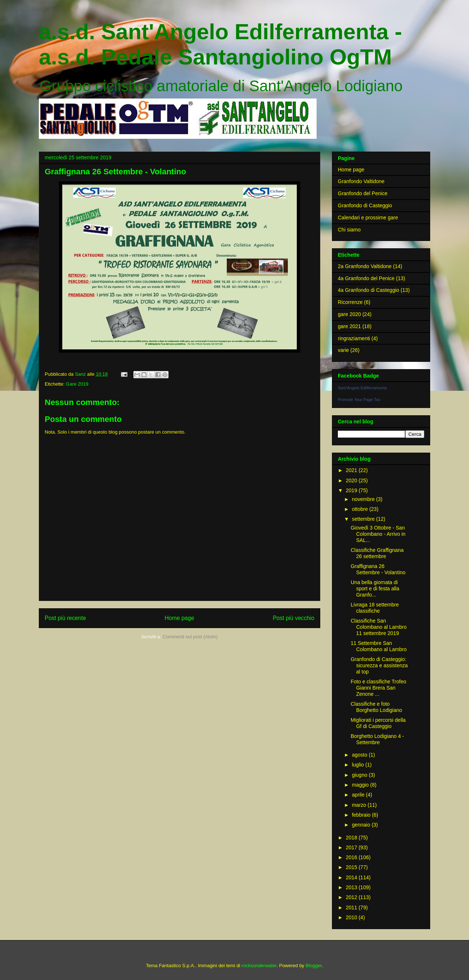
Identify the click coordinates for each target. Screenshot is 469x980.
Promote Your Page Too (359, 400)
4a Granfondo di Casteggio (368, 290)
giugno (360, 775)
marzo (360, 805)
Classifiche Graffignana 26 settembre (377, 553)
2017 (352, 847)
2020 (352, 480)
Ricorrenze (350, 302)
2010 (352, 917)
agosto (360, 755)
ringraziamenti (354, 338)
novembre (364, 499)
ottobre (360, 509)
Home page (179, 618)
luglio (359, 765)
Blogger (314, 966)
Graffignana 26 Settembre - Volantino (378, 569)
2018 (352, 838)
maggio (361, 785)
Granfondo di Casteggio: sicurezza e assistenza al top (379, 665)
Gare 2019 (77, 384)
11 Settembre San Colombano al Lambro (379, 646)
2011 (352, 907)
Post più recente (65, 618)
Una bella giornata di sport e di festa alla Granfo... (375, 589)
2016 (352, 857)
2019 (352, 490)
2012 (352, 897)
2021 (352, 470)
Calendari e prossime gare (368, 218)
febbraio (362, 815)
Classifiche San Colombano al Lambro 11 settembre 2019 (379, 627)
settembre (364, 519)
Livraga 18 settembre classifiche (375, 608)
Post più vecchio (293, 618)
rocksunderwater (259, 966)
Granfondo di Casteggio (365, 205)
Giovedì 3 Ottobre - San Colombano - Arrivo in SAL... (378, 534)
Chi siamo (349, 230)
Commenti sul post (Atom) (190, 637)
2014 (352, 877)
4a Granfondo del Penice (366, 278)
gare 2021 (349, 326)
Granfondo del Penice (363, 193)
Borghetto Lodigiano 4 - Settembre (377, 739)
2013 (352, 887)
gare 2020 (349, 314)
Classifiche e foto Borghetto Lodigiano (376, 707)
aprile (359, 795)
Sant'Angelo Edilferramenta (362, 388)
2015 (352, 867)
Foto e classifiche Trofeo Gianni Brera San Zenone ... (378, 688)
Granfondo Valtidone (361, 181)
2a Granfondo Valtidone (365, 266)
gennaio (362, 825)
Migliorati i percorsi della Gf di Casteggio (378, 723)
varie (343, 350)
